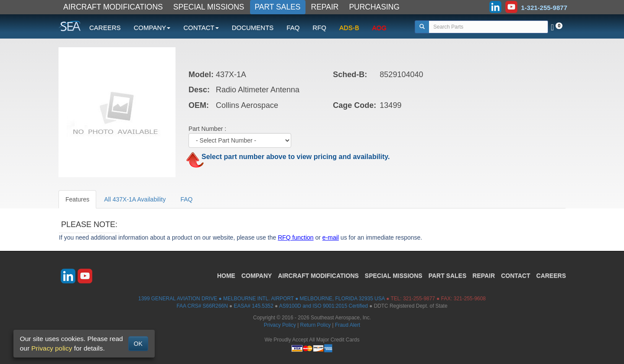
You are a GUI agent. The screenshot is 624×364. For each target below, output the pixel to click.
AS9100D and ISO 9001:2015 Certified (323, 306)
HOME (226, 276)
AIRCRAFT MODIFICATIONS (113, 7)
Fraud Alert (348, 325)
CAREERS (105, 28)
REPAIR (325, 7)
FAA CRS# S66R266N (202, 306)
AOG (379, 28)
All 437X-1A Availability (135, 199)
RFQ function (296, 237)
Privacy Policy (280, 325)
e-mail (331, 237)
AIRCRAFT (318, 276)
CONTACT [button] (201, 28)
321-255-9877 (419, 299)
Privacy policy (52, 348)
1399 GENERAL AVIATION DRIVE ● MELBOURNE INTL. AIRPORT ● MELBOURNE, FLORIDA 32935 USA (262, 299)
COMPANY (257, 276)
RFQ (319, 28)
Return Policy (316, 325)
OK (138, 344)
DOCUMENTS (253, 28)
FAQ (293, 28)
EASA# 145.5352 (254, 306)
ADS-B (349, 28)
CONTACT (515, 276)
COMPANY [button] (152, 28)
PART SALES (278, 7)
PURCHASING (374, 7)
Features (77, 199)
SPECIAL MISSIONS (209, 7)
